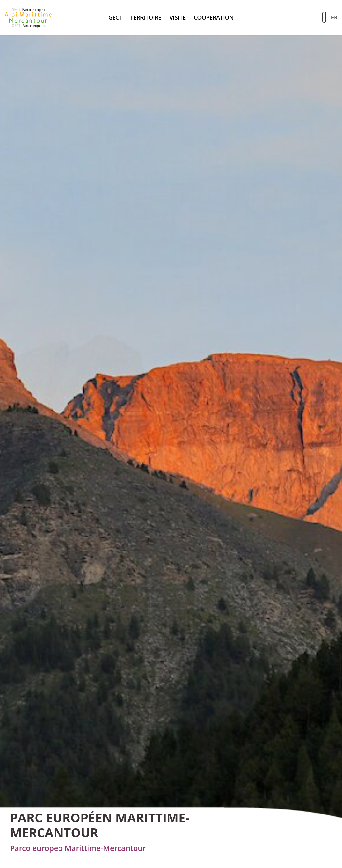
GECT (115, 17)
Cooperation (214, 17)
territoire (146, 17)
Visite (178, 17)
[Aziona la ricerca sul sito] (324, 17)
